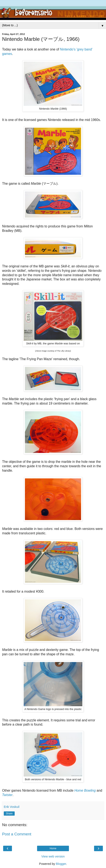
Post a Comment (17, 834)
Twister (7, 795)
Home (53, 848)
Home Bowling (85, 790)
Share (9, 814)
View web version (53, 856)
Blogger (61, 864)
